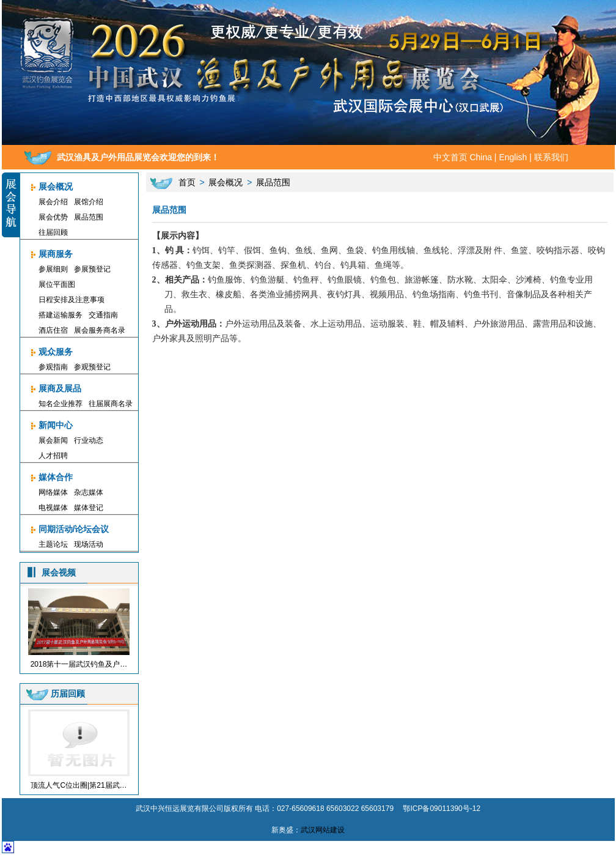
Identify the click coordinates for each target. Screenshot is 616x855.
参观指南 (53, 367)
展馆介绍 (89, 202)
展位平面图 (57, 284)
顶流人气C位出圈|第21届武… (79, 785)
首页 (187, 182)
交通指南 (103, 315)
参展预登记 (92, 269)
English (513, 157)
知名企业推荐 (61, 404)
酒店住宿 (53, 330)
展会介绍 (53, 202)
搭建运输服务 (61, 315)
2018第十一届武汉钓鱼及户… (79, 664)
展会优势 (53, 217)
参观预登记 (92, 367)
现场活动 (89, 544)
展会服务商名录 (100, 330)
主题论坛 (53, 544)
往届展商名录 (111, 404)
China (481, 157)
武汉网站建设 (323, 830)
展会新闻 (53, 440)
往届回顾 (53, 232)
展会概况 (226, 182)
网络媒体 (53, 492)
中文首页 (450, 157)
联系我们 (551, 157)
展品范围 (89, 217)
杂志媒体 (89, 492)
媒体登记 (89, 508)
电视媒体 (53, 508)
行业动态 (89, 440)
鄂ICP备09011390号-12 (442, 809)
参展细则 (53, 269)
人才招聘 (53, 456)
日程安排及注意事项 (71, 300)
